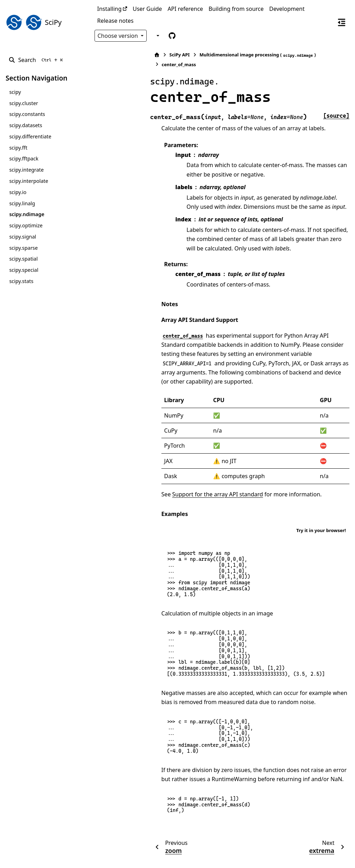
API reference (185, 9)
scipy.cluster (23, 103)
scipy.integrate (26, 170)
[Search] (37, 60)
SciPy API (124, 55)
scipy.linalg (22, 203)
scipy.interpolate (29, 181)
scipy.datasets (26, 125)
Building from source (236, 9)
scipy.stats (21, 281)
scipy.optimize (26, 225)
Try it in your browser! (321, 502)
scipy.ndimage (27, 214)
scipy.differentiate (30, 136)
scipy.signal (23, 237)
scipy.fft (18, 148)
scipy (15, 92)
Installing (110, 9)
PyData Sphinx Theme (302, 852)
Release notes (116, 21)
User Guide (147, 9)
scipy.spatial (23, 259)
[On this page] (342, 22)
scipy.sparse (23, 248)
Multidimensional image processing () (202, 55)
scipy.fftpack (24, 159)
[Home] (101, 55)
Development (287, 9)
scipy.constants (27, 114)
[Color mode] (157, 36)
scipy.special (24, 270)
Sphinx (53, 858)
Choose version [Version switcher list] (119, 36)
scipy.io (18, 192)
